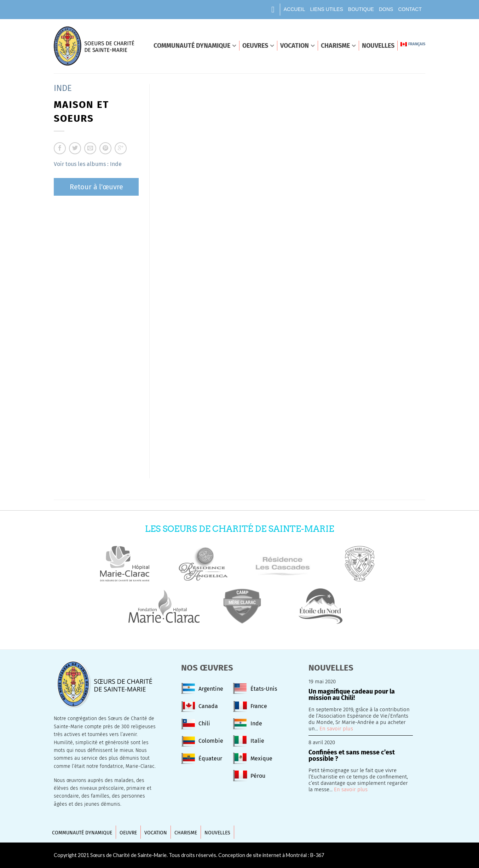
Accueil (295, 9)
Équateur (210, 758)
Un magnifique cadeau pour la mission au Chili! (352, 695)
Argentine (211, 689)
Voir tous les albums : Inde (88, 164)
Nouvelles (378, 46)
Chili (204, 723)
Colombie (211, 741)
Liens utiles (326, 9)
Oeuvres (255, 46)
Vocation (295, 46)
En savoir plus (336, 729)
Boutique (361, 9)
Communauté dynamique (192, 46)
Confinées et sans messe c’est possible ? (352, 756)
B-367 (317, 855)
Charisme (335, 46)
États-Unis (264, 689)
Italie (257, 741)
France (259, 706)
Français (413, 44)
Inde (63, 88)
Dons (386, 9)
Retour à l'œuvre (96, 187)
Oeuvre (128, 833)
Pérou (258, 776)
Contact (410, 9)
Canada (208, 706)
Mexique (261, 758)
